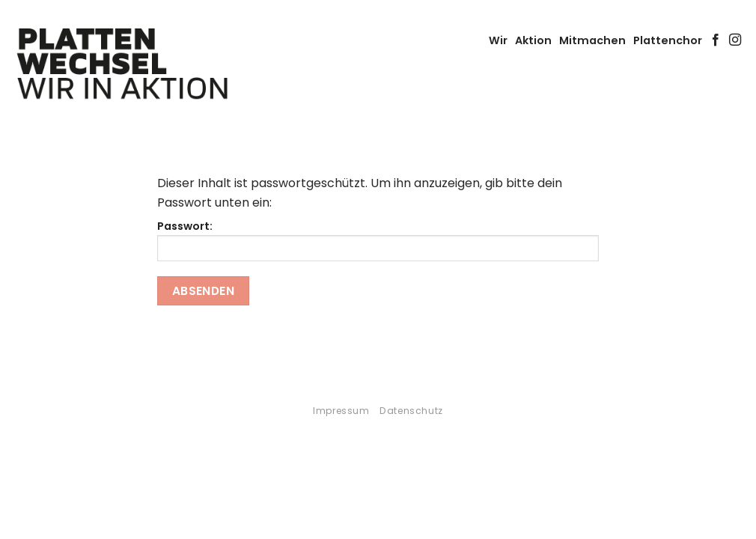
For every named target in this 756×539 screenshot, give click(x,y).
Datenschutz (411, 411)
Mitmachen (592, 40)
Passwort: (378, 240)
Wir (498, 40)
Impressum (341, 411)
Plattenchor (668, 40)
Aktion (533, 40)
